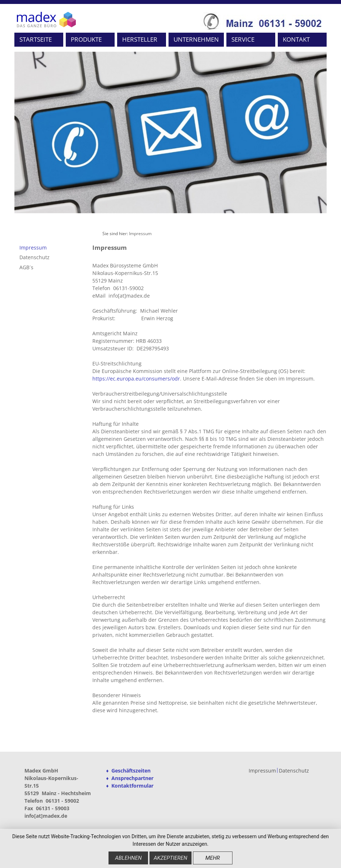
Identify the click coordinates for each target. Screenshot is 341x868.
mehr (212, 858)
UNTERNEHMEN (196, 39)
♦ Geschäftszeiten (128, 771)
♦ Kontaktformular (130, 786)
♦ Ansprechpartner (130, 778)
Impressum (140, 234)
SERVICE (243, 39)
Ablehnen (128, 858)
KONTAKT (296, 39)
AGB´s (26, 267)
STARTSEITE (36, 39)
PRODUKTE (86, 39)
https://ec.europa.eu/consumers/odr (136, 379)
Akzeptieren (170, 858)
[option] (171, 132)
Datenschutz (34, 257)
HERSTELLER (140, 39)
